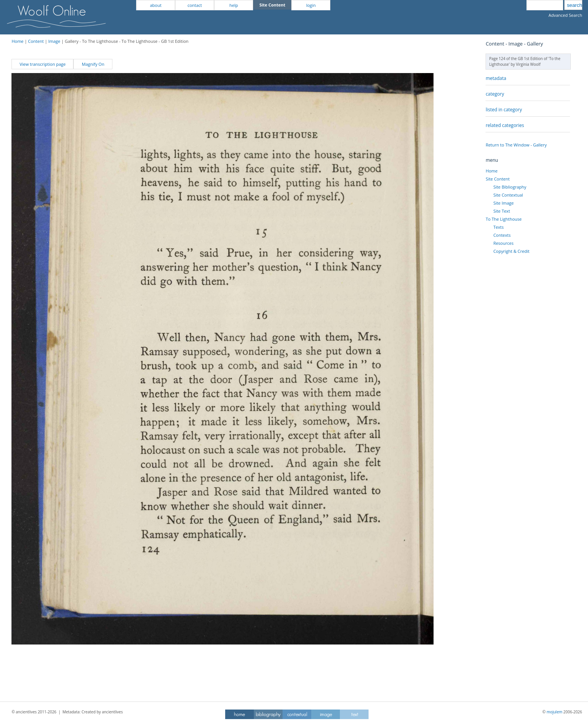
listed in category (504, 110)
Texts (498, 227)
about (156, 5)
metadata (496, 78)
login (311, 5)
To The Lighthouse (504, 219)
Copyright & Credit (511, 251)
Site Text (502, 211)
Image (54, 41)
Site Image (503, 203)
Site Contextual (508, 195)
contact (195, 5)
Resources (503, 243)
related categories (505, 125)
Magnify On (93, 64)
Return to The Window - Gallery (516, 145)
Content (36, 41)
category (495, 94)
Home (17, 41)
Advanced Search (565, 15)
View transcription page (43, 64)
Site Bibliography (510, 187)
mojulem (555, 712)
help (234, 5)
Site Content (498, 179)
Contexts (502, 235)
